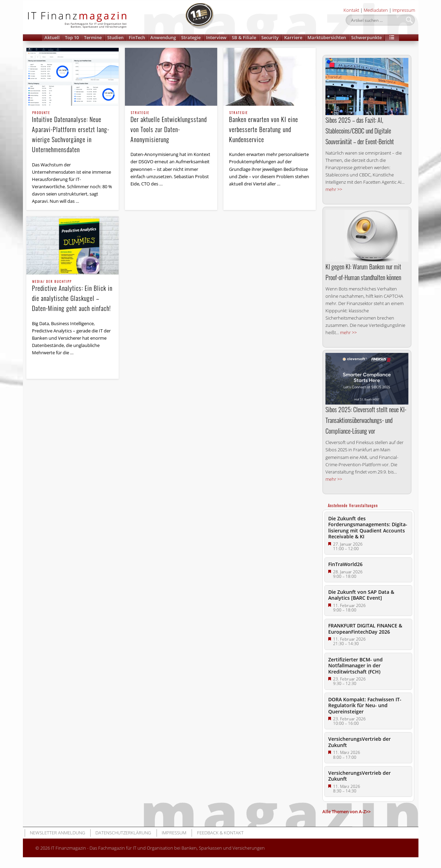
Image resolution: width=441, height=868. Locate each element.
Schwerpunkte (366, 37)
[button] (392, 38)
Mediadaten (376, 10)
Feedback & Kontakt (220, 833)
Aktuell (52, 37)
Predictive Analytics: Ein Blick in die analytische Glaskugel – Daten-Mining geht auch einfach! (73, 296)
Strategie (191, 37)
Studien (115, 37)
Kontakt (351, 10)
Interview (216, 37)
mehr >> (334, 189)
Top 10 (72, 37)
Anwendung (163, 37)
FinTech (137, 37)
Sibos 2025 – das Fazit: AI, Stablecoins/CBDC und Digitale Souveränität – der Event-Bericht (360, 131)
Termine (93, 37)
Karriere (293, 37)
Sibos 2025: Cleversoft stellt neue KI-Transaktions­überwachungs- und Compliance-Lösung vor (366, 420)
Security (270, 37)
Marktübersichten (327, 37)
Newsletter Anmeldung (57, 833)
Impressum (404, 10)
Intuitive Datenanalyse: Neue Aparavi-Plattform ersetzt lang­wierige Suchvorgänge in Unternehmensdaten (73, 133)
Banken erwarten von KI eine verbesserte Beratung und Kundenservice (270, 128)
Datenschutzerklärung (123, 833)
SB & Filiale (244, 37)
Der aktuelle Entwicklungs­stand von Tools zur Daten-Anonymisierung (171, 128)
